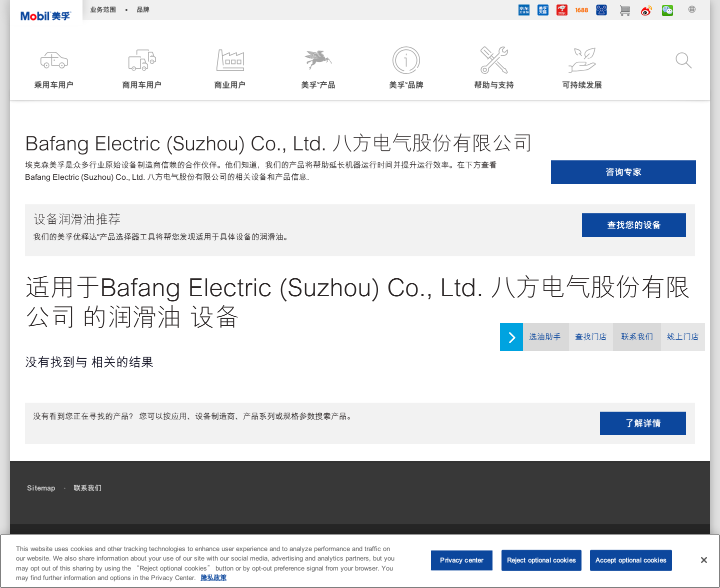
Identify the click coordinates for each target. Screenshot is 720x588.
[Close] (704, 560)
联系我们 (637, 337)
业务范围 (103, 10)
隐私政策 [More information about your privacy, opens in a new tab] (213, 578)
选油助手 (545, 337)
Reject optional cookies (541, 560)
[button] (54, 69)
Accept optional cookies (631, 560)
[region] (360, 561)
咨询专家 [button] (623, 172)
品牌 (143, 10)
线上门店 (683, 337)
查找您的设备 (634, 225)
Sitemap (41, 488)
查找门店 (591, 337)
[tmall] (543, 11)
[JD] (562, 11)
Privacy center (461, 560)
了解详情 (643, 423)
